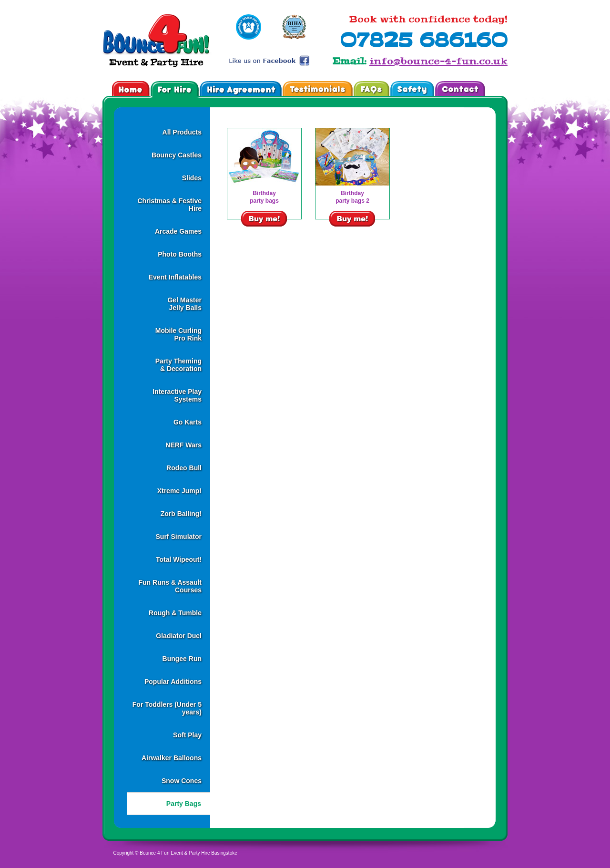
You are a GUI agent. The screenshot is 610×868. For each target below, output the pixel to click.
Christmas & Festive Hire (169, 205)
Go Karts (188, 422)
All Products (182, 132)
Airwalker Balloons (172, 758)
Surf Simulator (179, 537)
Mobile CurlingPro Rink (178, 334)
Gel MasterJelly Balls (184, 304)
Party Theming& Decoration (178, 365)
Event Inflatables (175, 277)
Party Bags (184, 804)
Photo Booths (180, 254)
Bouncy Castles (177, 155)
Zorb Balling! (181, 514)
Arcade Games (178, 231)
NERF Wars (183, 445)
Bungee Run (182, 659)
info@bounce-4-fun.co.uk (438, 61)
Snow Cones (182, 781)
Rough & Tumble (175, 613)
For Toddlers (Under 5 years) (167, 708)
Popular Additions (173, 682)
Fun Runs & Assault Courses (170, 586)
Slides (192, 178)
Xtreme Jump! (179, 491)
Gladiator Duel (179, 636)
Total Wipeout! (179, 559)
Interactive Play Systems (177, 395)
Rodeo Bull (184, 468)
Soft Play (187, 735)
